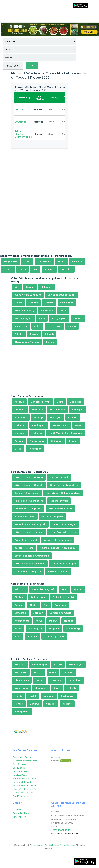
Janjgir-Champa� (61, 613)
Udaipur (67, 704)
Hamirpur (78, 410)
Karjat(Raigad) (23, 318)
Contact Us (18, 810)
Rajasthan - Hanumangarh (30, 524)
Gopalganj (61, 605)
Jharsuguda (22, 621)
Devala (50, 342)
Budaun (38, 672)
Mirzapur (20, 433)
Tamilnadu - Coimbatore (29, 501)
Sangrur (35, 704)
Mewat (79, 425)
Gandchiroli (54, 326)
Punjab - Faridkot (25, 516)
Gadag (40, 680)
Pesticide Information (23, 782)
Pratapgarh (35, 629)
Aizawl (58, 665)
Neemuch (49, 696)
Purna (23, 269)
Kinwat (72, 326)
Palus (37, 326)
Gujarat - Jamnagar (64, 524)
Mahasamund (60, 425)
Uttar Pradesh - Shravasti (30, 564)
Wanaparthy (22, 712)
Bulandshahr (39, 597)
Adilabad (20, 589)
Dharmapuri (22, 680)
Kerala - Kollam (24, 548)
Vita (17, 287)
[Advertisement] (49, 14)
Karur (39, 621)
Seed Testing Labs (22, 796)
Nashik (33, 696)
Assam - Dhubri (59, 501)
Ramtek (49, 303)
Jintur (27, 261)
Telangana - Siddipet (64, 564)
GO (32, 66)
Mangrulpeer (59, 318)
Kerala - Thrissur (58, 571)
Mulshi (18, 303)
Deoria (19, 605)
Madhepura (39, 425)
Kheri (57, 688)
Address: (56, 811)
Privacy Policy (19, 817)
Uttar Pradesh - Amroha (29, 477)
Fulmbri (19, 334)
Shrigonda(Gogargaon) (62, 295)
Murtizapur (21, 326)
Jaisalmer (56, 680)
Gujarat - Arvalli (59, 477)
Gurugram (21, 613)
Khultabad (47, 311)
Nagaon (69, 621)
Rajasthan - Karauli (26, 540)
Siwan (18, 449)
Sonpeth (49, 269)
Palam (62, 261)
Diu (46, 605)
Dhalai (33, 605)
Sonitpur (32, 636)
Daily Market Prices (22, 757)
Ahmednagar (40, 665)
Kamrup (38, 417)
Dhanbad (20, 410)
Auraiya (19, 402)
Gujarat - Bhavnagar (27, 493)
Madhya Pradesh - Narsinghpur (58, 548)
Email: (54, 833)
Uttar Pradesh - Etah (60, 509)
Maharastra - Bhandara (64, 485)
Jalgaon (38, 613)
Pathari (8, 269)
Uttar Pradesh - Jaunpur (29, 532)
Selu (35, 269)
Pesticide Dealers (21, 771)
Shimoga (56, 441)
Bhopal (78, 589)
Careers (61, 761)
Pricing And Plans (21, 813)
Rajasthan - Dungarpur (28, 509)
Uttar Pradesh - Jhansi (63, 532)
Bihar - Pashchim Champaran (32, 556)
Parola (34, 334)
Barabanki (21, 672)
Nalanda (37, 433)
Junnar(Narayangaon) (28, 295)
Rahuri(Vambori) (24, 311)
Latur (63, 311)
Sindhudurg (73, 629)
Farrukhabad (57, 410)
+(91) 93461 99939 (62, 830)
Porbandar (67, 696)
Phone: (55, 826)
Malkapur (46, 287)
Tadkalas (66, 269)
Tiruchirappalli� (54, 636)
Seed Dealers (19, 768)
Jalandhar (21, 417)
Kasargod (56, 417)
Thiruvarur (35, 449)
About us (56, 757)
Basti (60, 402)
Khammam (41, 688)
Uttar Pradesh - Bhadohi (29, 485)
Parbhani (77, 261)
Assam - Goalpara (52, 516)
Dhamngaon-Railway (27, 342)
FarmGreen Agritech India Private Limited (54, 845)
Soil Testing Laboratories (25, 778)
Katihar (73, 417)
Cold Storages (20, 764)
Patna (18, 629)
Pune (42, 318)
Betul (64, 589)
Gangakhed (10, 261)
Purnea (19, 441)
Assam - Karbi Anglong (58, 540)
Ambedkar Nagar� (43, 589)
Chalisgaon (67, 303)
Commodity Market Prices (25, 761)
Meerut (53, 621)
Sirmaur (51, 704)
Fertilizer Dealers (21, 775)
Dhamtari (75, 402)
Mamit (18, 696)
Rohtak (19, 704)
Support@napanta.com (68, 833)
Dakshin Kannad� (64, 597)
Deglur (30, 287)
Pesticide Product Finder (24, 785)
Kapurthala (21, 688)
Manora (33, 303)
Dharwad (38, 410)
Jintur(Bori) (44, 261)
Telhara (78, 318)
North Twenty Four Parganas (66, 433)
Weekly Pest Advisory (23, 793)
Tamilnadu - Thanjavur (28, 571)
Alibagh (49, 334)
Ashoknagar (76, 665)
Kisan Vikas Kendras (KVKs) (26, 789)
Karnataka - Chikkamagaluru (63, 493)
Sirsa (18, 636)
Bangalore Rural (41, 402)
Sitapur (73, 441)
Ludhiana (20, 425)
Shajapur (54, 629)
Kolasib (71, 688)
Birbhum (19, 597)
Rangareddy (37, 441)
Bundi (53, 672)
